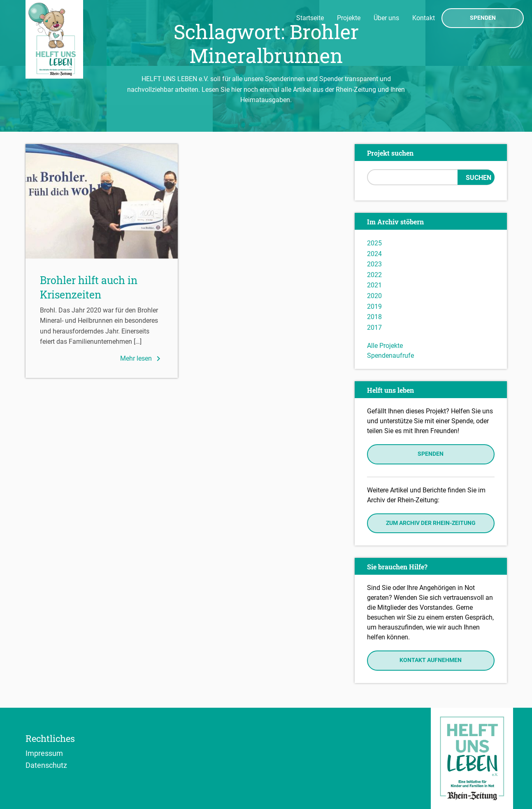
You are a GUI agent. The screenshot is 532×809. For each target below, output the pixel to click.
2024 (374, 254)
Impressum (44, 753)
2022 (374, 275)
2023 (374, 264)
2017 (374, 328)
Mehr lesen (142, 359)
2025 (374, 243)
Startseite (310, 18)
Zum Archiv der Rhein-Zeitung (431, 523)
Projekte (349, 18)
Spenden (483, 18)
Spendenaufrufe (390, 356)
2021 (374, 285)
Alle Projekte (385, 346)
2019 (374, 307)
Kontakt (424, 18)
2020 (374, 296)
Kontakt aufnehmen (431, 660)
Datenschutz (46, 765)
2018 (374, 317)
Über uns (386, 18)
